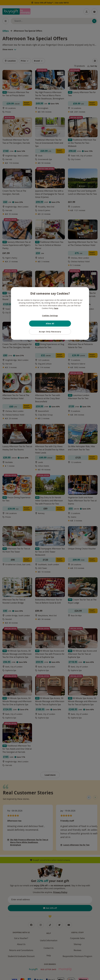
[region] (50, 313)
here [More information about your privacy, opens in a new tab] (56, 308)
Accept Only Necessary (50, 331)
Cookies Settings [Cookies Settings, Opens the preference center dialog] (50, 316)
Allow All (50, 324)
